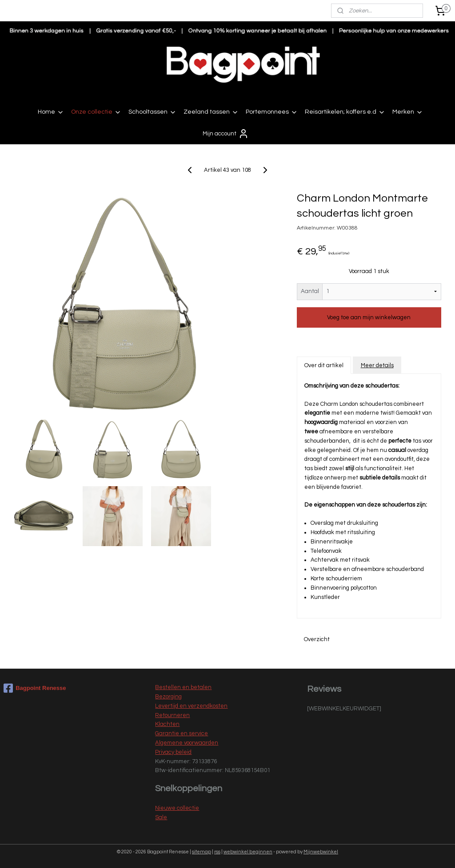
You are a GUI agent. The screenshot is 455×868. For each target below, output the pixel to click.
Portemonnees (272, 112)
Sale (161, 817)
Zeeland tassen (211, 112)
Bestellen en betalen (183, 687)
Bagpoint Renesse (35, 688)
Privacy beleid (173, 752)
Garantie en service (182, 733)
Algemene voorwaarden (187, 743)
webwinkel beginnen (248, 852)
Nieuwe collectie (177, 808)
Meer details (377, 365)
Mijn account (226, 134)
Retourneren (172, 715)
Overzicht (317, 639)
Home (51, 112)
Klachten (167, 724)
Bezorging (168, 697)
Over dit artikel (324, 365)
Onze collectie (96, 112)
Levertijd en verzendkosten (191, 706)
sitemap (202, 852)
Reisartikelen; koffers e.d (345, 112)
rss (217, 852)
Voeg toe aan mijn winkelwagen (369, 317)
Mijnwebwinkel (321, 852)
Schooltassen (152, 112)
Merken (408, 112)
